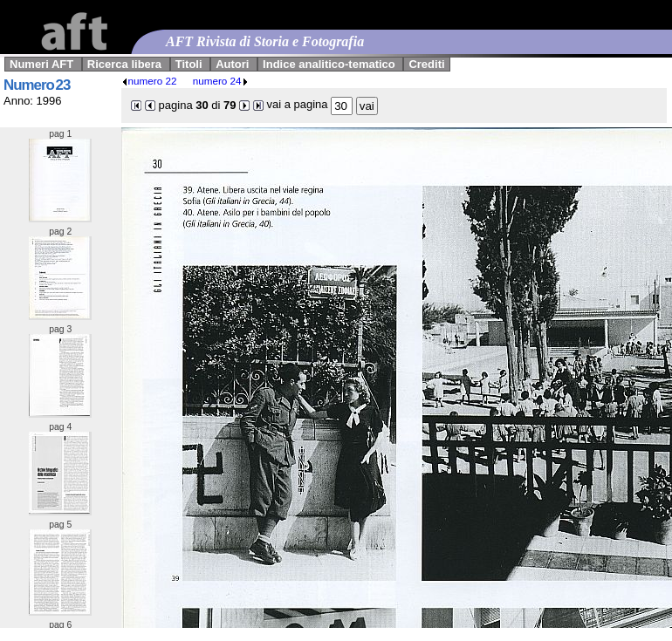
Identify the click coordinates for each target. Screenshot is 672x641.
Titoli (189, 64)
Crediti (426, 64)
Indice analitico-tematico (329, 64)
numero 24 (221, 81)
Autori (232, 64)
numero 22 (149, 81)
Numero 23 (37, 85)
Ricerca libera (124, 64)
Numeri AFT (41, 64)
